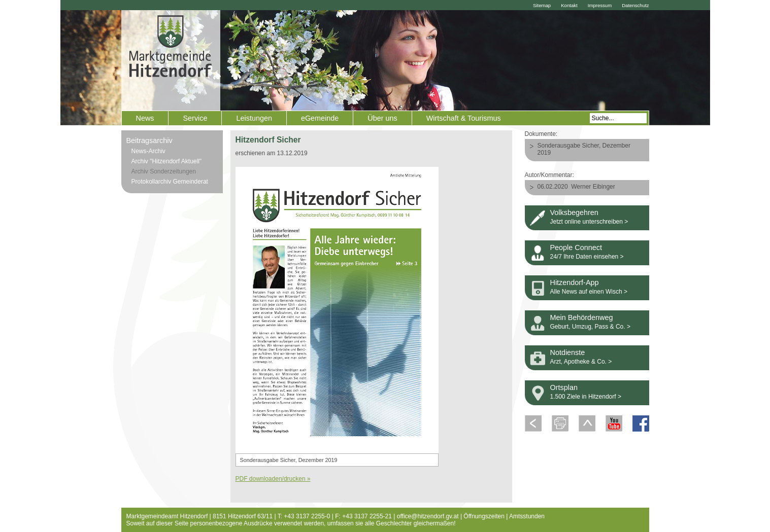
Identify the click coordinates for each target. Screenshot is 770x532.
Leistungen (254, 118)
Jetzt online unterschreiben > (589, 222)
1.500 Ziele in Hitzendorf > (586, 397)
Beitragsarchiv (149, 140)
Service (195, 118)
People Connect (576, 247)
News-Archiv (148, 151)
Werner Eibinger (593, 187)
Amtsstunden (527, 516)
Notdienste (568, 352)
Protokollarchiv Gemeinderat (170, 182)
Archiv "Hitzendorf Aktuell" (167, 161)
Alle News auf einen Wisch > (589, 292)
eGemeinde (320, 118)
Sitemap (542, 5)
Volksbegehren (574, 212)
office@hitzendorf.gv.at (428, 516)
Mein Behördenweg (582, 317)
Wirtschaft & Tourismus (464, 118)
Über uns (382, 118)
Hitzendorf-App (575, 282)
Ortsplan (564, 387)
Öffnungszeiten (484, 516)
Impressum (600, 5)
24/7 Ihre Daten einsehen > (587, 257)
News (145, 118)
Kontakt (569, 5)
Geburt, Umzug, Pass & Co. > (590, 327)
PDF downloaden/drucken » (273, 479)
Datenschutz (635, 5)
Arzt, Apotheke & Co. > (581, 362)
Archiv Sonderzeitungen (164, 171)
